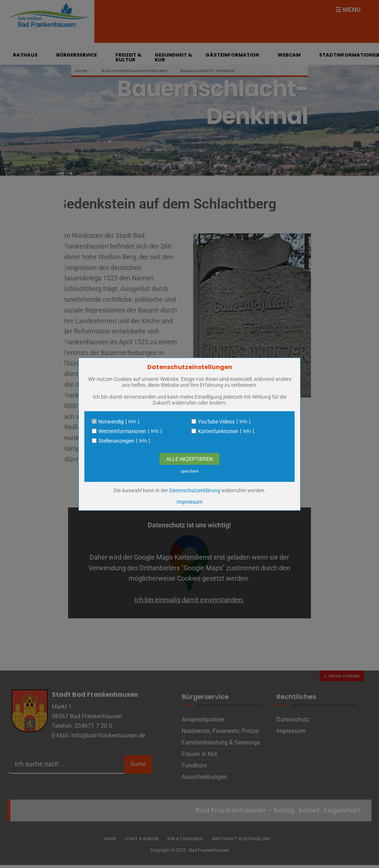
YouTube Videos (216, 422)
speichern (190, 471)
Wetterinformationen (122, 431)
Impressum (189, 502)
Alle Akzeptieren (189, 459)
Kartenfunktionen (218, 431)
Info (132, 422)
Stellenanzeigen (116, 441)
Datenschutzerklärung (195, 490)
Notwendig (111, 422)
